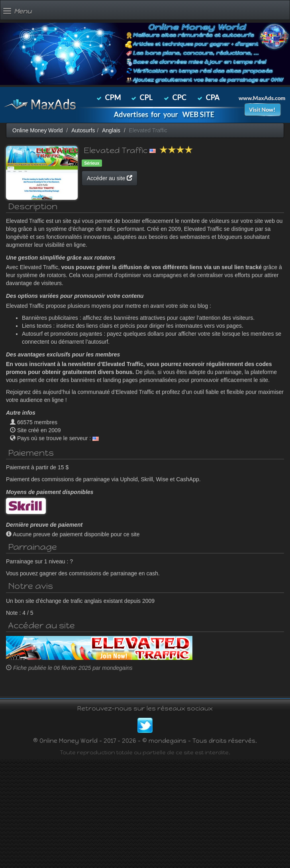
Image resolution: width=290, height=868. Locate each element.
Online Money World (38, 130)
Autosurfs (83, 130)
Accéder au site (110, 178)
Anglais (111, 130)
